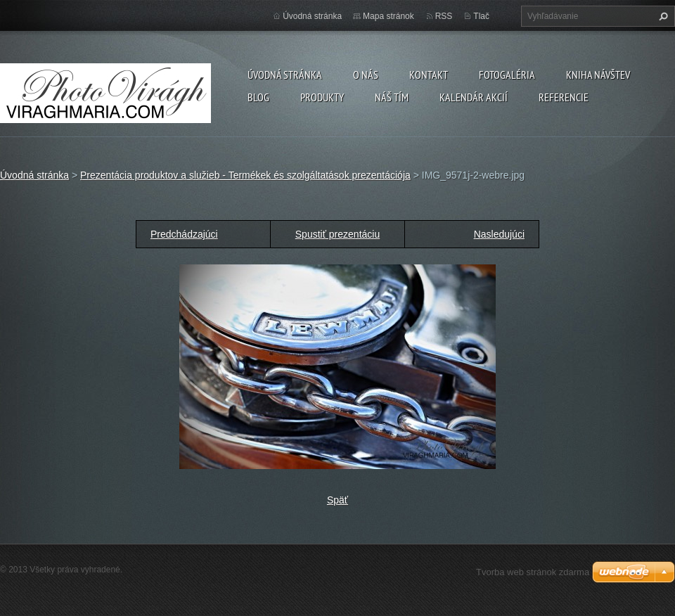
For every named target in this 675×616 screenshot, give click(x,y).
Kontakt (429, 75)
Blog (258, 97)
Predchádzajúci (184, 234)
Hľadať (662, 16)
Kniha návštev (598, 75)
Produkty (322, 97)
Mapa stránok (388, 16)
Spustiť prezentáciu (337, 234)
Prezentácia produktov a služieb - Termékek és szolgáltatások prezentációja (245, 175)
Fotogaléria (507, 75)
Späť (337, 500)
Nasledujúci (499, 234)
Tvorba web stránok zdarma (533, 572)
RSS (444, 16)
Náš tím (392, 97)
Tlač (481, 16)
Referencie (564, 97)
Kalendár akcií (474, 97)
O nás (366, 75)
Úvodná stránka (285, 75)
